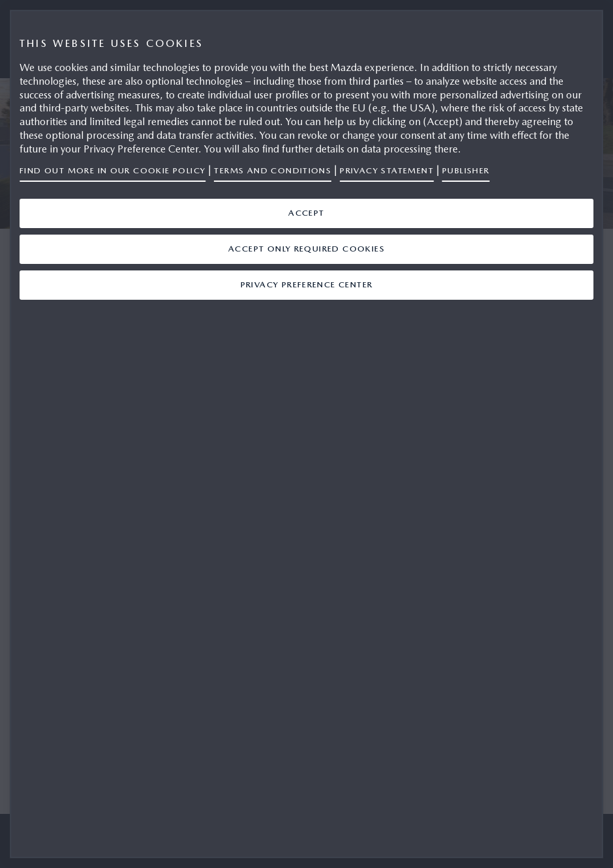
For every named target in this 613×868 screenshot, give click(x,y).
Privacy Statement (387, 170)
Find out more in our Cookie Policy (112, 170)
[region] (306, 434)
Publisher (466, 170)
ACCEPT (306, 213)
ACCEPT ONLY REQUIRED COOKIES (306, 249)
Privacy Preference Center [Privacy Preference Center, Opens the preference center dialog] (307, 284)
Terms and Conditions (273, 170)
